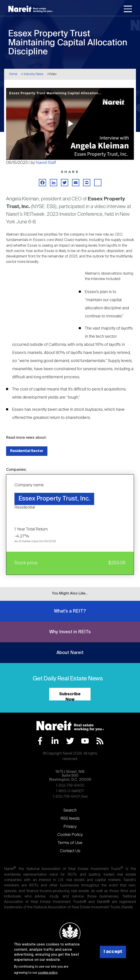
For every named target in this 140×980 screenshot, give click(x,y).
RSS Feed (100, 741)
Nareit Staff (46, 163)
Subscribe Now (70, 696)
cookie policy (48, 973)
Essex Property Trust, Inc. (54, 499)
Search (70, 810)
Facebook (40, 741)
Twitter (70, 741)
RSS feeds (70, 819)
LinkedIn (55, 741)
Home (13, 74)
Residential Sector (27, 451)
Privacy (70, 827)
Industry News (34, 74)
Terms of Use (70, 843)
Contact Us (70, 851)
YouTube (85, 741)
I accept (113, 952)
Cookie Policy (70, 835)
